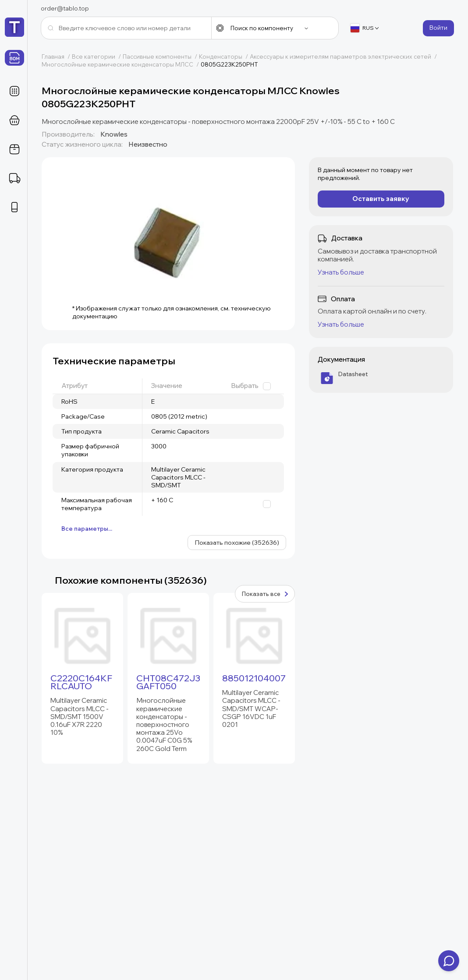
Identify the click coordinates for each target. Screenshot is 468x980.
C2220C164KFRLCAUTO (81, 682)
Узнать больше (341, 272)
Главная (57, 56)
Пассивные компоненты (161, 56)
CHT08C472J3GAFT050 (168, 682)
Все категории (97, 56)
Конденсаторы (224, 56)
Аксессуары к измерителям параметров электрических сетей (344, 56)
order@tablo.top (65, 8)
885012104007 (254, 678)
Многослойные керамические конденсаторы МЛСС (121, 64)
